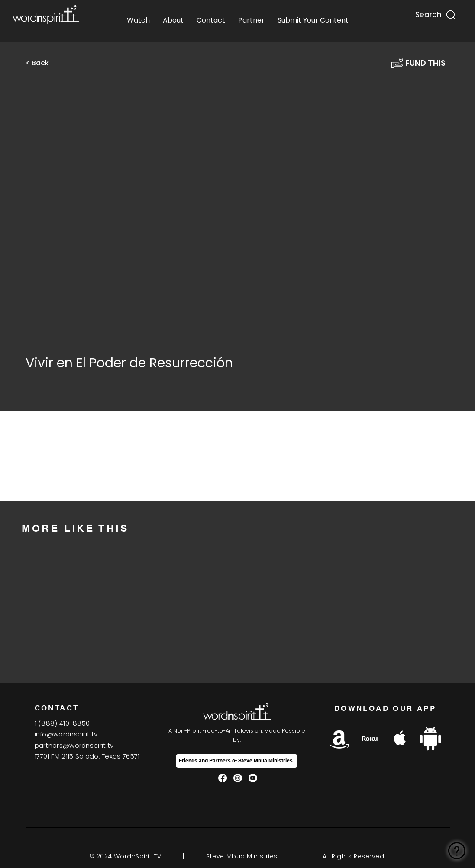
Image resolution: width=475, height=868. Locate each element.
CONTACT (57, 708)
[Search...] (428, 13)
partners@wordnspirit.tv (74, 745)
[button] (43, 63)
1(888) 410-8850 (62, 723)
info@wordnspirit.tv (66, 734)
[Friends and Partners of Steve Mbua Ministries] (237, 761)
